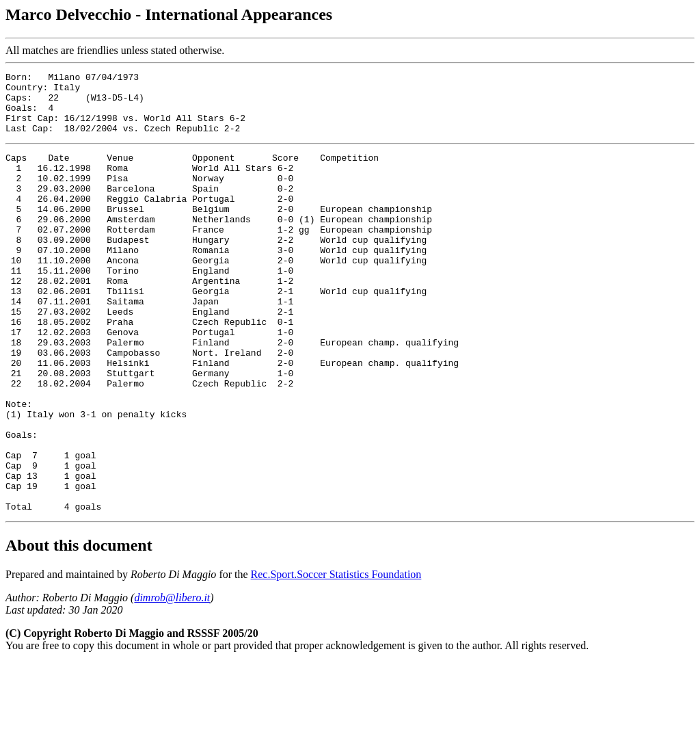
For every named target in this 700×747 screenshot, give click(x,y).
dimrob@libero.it (172, 682)
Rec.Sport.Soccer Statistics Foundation (336, 658)
